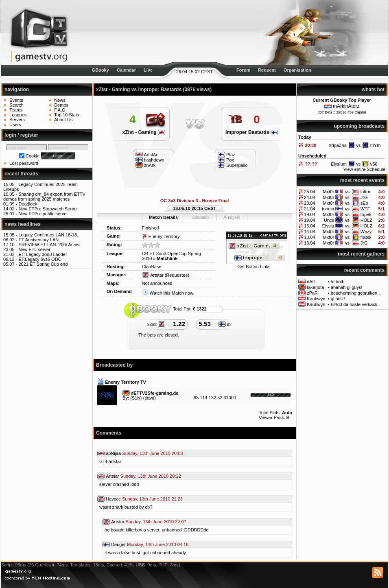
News (60, 100)
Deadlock (28, 204)
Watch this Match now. (172, 293)
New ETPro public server (43, 214)
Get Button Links (254, 267)
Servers (17, 120)
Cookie (33, 156)
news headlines (23, 224)
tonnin (328, 209)
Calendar (126, 70)
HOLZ (366, 220)
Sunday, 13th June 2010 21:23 (152, 499)
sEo (364, 203)
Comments (109, 433)
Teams (16, 110)
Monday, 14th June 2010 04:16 (158, 544)
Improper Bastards (252, 132)
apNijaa (113, 453)
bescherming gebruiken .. (356, 293)
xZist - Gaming (144, 132)
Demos (61, 105)
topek (366, 214)
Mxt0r (329, 192)
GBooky (101, 70)
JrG (364, 197)
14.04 (310, 232)
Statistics (201, 217)
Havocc (113, 499)
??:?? (311, 164)
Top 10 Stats (67, 115)
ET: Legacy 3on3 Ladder (43, 254)
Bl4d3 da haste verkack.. (355, 304)
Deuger (118, 544)
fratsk (366, 237)
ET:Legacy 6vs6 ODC (40, 259)
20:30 (310, 145)
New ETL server (34, 249)
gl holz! (338, 299)
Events (16, 100)
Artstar (153, 275)
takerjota (315, 287)
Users (15, 125)
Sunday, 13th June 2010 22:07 (156, 522)
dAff (311, 282)
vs (347, 192)
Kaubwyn (316, 299)
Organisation (297, 70)
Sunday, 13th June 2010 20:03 (153, 453)
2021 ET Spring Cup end (43, 264)
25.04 (310, 192)
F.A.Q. (60, 110)
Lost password (24, 163)
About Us (63, 120)
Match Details (163, 217)
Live (148, 70)
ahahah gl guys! (347, 287)
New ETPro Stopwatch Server (48, 209)
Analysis (232, 217)
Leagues (18, 115)
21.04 (310, 209)
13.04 (310, 237)
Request (267, 70)
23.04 (310, 203)
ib (225, 324)
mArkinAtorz (346, 106)
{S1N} (136, 398)
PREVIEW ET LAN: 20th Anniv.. (50, 245)
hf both (338, 282)
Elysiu (328, 226)
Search (16, 105)
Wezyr (367, 232)
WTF (365, 209)
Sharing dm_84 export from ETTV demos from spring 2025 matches (44, 197)
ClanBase (152, 267)
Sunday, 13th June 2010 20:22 (151, 476)
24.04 (310, 197)
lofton (366, 192)
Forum (243, 70)
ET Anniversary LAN (38, 240)
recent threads (21, 174)
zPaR (312, 293)
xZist (156, 324)
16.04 (310, 226)
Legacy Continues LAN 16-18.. (49, 235)
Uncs (329, 220)
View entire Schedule (364, 169)
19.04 (310, 214)
